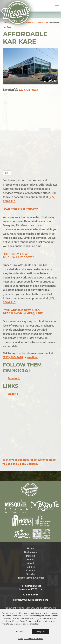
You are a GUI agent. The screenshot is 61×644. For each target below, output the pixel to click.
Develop (31, 556)
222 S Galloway (28, 90)
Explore (31, 567)
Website (13, 394)
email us (32, 357)
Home (30, 549)
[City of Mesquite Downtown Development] (18, 17)
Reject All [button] (20, 631)
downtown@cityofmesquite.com (30, 600)
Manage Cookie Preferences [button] (31, 638)
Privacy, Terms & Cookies (30, 578)
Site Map (30, 574)
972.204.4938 (31, 595)
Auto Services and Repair (36, 23)
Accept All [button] (40, 631)
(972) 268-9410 (13, 357)
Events (31, 560)
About (31, 563)
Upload (52, 81)
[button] (30, 66)
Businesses (30, 552)
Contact (30, 570)
